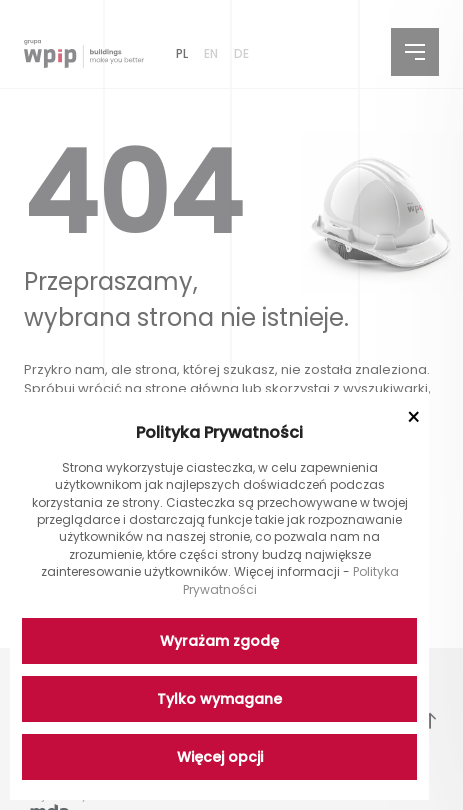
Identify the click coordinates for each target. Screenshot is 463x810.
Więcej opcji (220, 757)
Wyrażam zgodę (219, 641)
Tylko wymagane (219, 699)
